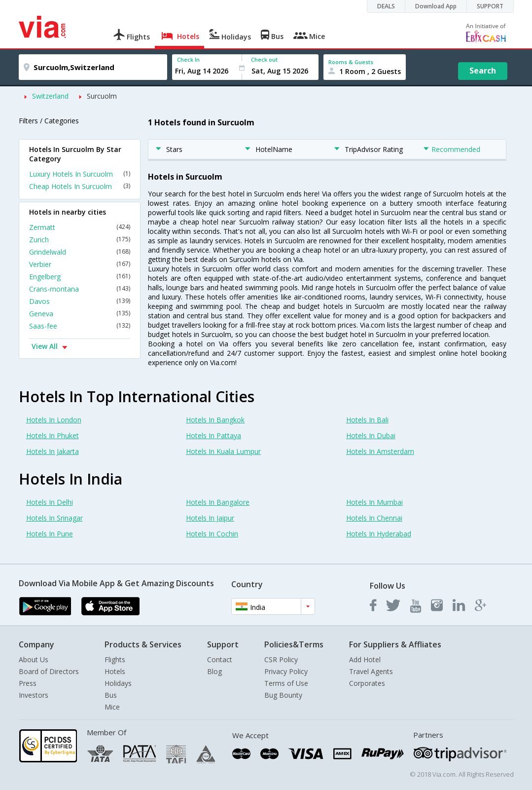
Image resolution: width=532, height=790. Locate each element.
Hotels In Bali (367, 420)
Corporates (367, 683)
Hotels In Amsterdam (380, 451)
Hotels (115, 671)
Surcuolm (102, 96)
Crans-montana (80, 289)
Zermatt (80, 227)
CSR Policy (281, 659)
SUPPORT (490, 6)
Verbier (80, 264)
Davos (80, 301)
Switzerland (50, 96)
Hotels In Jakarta (53, 451)
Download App (436, 6)
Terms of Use (286, 683)
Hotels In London (54, 420)
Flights (115, 659)
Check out (264, 59)
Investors (34, 695)
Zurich (80, 240)
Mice (112, 707)
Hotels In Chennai (374, 518)
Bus (111, 695)
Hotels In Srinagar (54, 518)
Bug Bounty (283, 695)
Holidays (118, 683)
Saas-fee (80, 326)
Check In (188, 59)
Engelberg (80, 277)
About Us (34, 659)
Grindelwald (80, 252)
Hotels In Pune (50, 534)
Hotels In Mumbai (374, 502)
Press (28, 683)
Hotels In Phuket (53, 435)
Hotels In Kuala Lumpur (223, 451)
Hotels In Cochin (212, 534)
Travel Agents (371, 671)
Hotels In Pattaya (213, 435)
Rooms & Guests (351, 62)
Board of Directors (49, 671)
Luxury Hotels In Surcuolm (80, 174)
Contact (220, 659)
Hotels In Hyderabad (379, 534)
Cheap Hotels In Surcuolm (80, 186)
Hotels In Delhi (50, 502)
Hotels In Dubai (371, 435)
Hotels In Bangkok (215, 420)
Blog (214, 671)
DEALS (386, 6)
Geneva (80, 314)
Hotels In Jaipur (210, 518)
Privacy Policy (286, 671)
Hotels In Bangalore (218, 502)
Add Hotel (365, 659)
